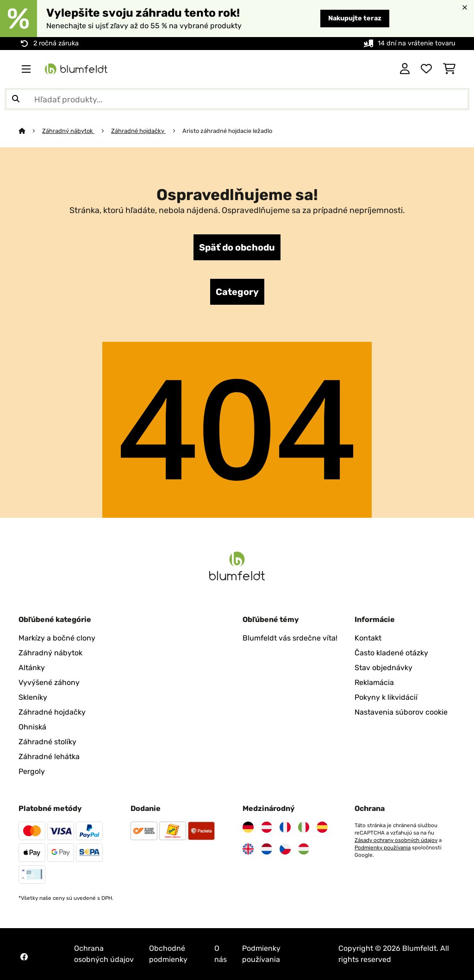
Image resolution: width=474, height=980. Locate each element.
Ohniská (32, 727)
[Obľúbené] (426, 69)
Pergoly (32, 771)
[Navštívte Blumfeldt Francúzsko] (285, 827)
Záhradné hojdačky (138, 131)
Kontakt (368, 638)
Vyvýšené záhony (49, 682)
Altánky (32, 668)
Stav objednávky (384, 668)
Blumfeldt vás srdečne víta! (290, 638)
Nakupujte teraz (355, 18)
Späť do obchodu (237, 247)
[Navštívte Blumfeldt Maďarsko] (304, 849)
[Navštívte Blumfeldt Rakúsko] (267, 827)
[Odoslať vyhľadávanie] (16, 99)
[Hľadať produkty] (237, 99)
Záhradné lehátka (49, 757)
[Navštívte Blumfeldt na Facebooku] (24, 957)
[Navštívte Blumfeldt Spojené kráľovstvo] (248, 849)
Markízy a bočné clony (57, 638)
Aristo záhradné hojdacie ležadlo (228, 131)
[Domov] (30, 131)
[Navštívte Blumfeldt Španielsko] (322, 827)
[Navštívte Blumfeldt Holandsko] (267, 849)
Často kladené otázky (391, 653)
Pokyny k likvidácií (386, 697)
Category (237, 292)
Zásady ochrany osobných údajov (396, 840)
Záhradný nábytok (68, 131)
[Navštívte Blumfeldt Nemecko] (248, 827)
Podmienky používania (383, 848)
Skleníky (33, 697)
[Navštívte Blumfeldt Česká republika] (285, 849)
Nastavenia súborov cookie (401, 712)
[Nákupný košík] (449, 69)
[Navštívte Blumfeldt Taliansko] (304, 827)
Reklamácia (374, 682)
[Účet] (405, 69)
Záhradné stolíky (47, 742)
